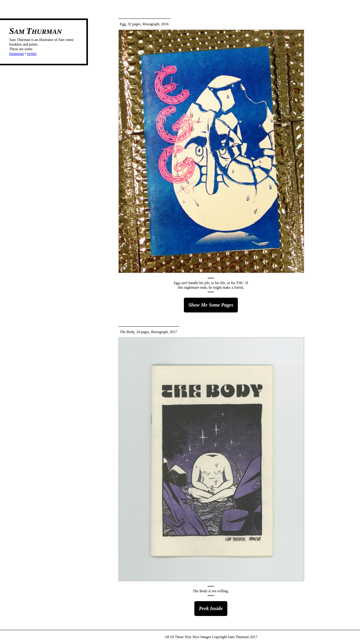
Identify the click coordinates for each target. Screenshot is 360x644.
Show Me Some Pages (211, 305)
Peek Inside (211, 608)
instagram (17, 54)
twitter (32, 54)
